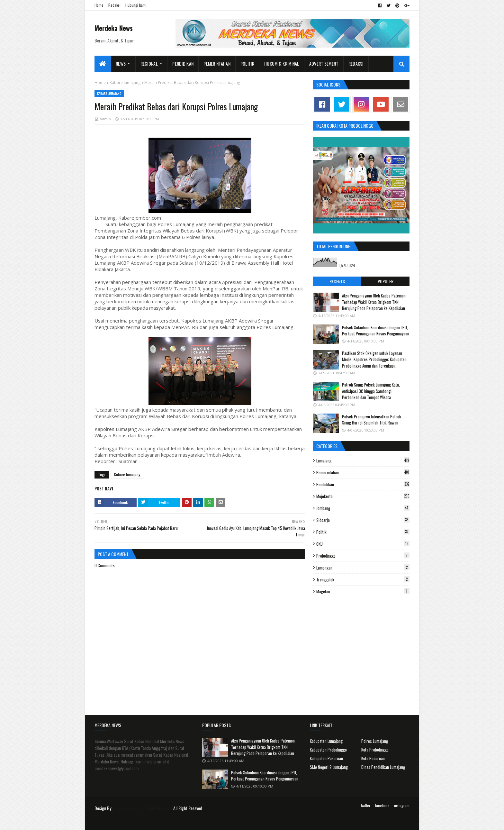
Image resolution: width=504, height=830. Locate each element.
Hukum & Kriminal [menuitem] (282, 64)
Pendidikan (363, 484)
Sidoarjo (363, 520)
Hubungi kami (136, 5)
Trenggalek (363, 579)
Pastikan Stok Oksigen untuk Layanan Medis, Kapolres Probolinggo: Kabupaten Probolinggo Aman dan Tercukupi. (374, 359)
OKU (363, 544)
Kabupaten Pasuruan (326, 758)
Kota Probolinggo (375, 750)
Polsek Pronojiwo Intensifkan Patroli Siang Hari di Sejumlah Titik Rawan (372, 420)
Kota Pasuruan (373, 758)
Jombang (363, 508)
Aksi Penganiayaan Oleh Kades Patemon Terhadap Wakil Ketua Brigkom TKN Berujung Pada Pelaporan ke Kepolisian (374, 302)
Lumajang (363, 461)
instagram (402, 805)
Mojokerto (363, 496)
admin (105, 119)
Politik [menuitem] (247, 64)
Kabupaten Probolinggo (328, 750)
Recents (337, 281)
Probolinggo (363, 556)
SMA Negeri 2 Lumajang (329, 767)
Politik (363, 532)
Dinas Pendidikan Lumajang (383, 767)
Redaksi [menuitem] (356, 64)
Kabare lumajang (125, 82)
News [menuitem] (121, 64)
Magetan (363, 591)
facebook (382, 805)
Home (99, 5)
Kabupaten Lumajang (326, 741)
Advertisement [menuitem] (324, 64)
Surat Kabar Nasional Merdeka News (142, 808)
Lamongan (363, 568)
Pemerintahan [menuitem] (217, 64)
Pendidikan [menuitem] (183, 64)
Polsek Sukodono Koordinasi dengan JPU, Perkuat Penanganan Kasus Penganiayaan (376, 331)
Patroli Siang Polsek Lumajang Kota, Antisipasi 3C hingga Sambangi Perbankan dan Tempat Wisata (371, 391)
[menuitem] (103, 64)
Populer (386, 281)
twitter (366, 805)
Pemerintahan (363, 472)
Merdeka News (114, 28)
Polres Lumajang (375, 741)
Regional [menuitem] (149, 64)
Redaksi (114, 5)
